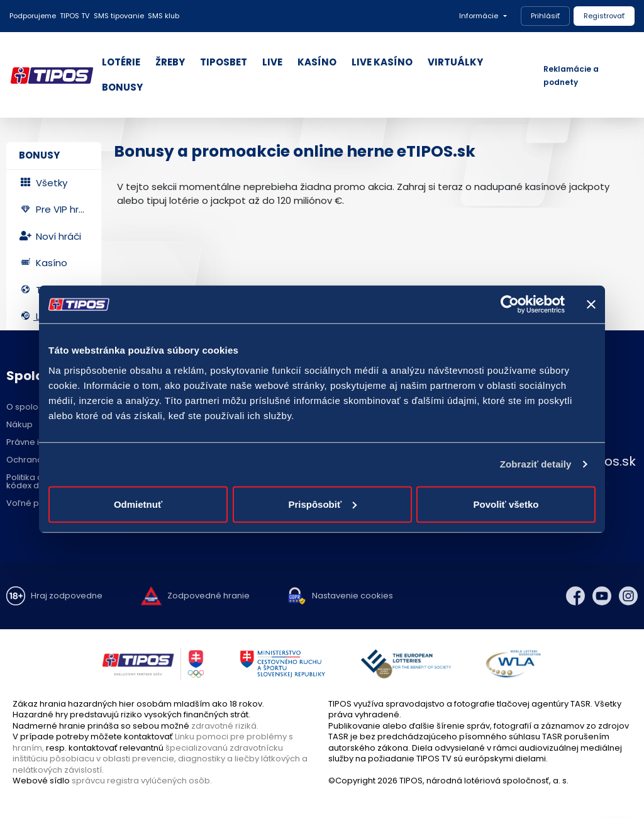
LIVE (272, 62)
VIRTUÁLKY (455, 62)
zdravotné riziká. (225, 726)
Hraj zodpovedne (67, 596)
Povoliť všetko (506, 504)
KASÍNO (317, 62)
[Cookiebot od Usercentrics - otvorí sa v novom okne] (510, 305)
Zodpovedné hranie (208, 596)
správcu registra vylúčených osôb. (142, 781)
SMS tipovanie (119, 16)
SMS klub (164, 16)
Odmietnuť (138, 504)
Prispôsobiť (322, 504)
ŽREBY (170, 62)
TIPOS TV (75, 16)
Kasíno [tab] (43, 263)
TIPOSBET (224, 62)
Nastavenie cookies (353, 596)
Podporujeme (33, 16)
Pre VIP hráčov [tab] (60, 209)
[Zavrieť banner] (591, 305)
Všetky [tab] (43, 183)
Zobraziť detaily (536, 464)
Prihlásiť (545, 16)
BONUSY (122, 87)
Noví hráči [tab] (50, 236)
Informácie (479, 16)
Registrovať (604, 16)
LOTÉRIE (121, 62)
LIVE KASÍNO (382, 62)
